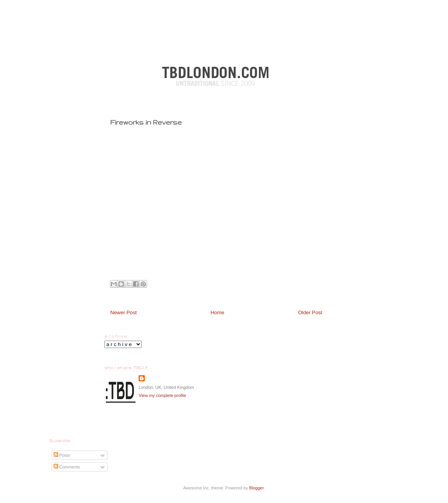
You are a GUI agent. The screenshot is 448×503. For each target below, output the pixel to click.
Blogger (256, 488)
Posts (62, 455)
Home (217, 312)
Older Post (310, 312)
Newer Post (123, 312)
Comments (67, 467)
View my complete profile (162, 395)
